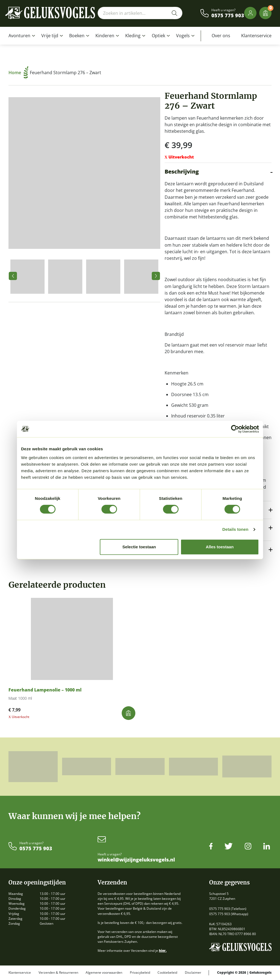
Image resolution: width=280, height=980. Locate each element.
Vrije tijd (50, 36)
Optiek (158, 36)
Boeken (77, 36)
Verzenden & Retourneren (58, 973)
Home (18, 73)
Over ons (221, 36)
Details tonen (235, 529)
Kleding (133, 36)
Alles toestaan (220, 547)
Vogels (183, 36)
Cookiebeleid (167, 973)
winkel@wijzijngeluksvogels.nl (136, 860)
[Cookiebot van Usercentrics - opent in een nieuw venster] (235, 429)
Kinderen (105, 36)
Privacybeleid (140, 973)
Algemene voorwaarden (104, 973)
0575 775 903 (228, 16)
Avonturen (19, 36)
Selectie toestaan (139, 547)
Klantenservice (256, 36)
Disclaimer (193, 973)
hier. (163, 951)
